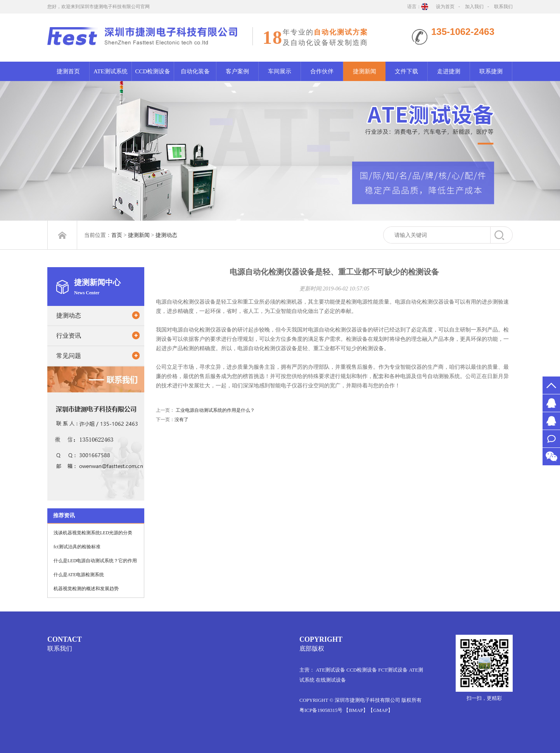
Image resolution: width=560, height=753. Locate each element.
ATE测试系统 (111, 71)
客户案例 (237, 71)
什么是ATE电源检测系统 (79, 580)
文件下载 (406, 71)
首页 (117, 235)
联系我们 (503, 7)
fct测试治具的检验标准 (77, 552)
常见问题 (69, 361)
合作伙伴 (322, 71)
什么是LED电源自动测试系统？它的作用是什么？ (95, 568)
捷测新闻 (365, 71)
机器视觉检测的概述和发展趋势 (86, 594)
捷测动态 (166, 235)
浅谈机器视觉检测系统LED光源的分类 (93, 538)
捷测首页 (68, 71)
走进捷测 (449, 71)
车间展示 (280, 71)
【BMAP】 (356, 710)
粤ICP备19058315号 (321, 710)
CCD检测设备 (153, 71)
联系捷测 (491, 71)
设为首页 (445, 7)
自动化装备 (195, 71)
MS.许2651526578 (551, 403)
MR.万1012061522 (551, 421)
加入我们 (474, 7)
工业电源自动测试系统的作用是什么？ (215, 415)
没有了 (181, 425)
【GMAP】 (380, 710)
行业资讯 (69, 341)
